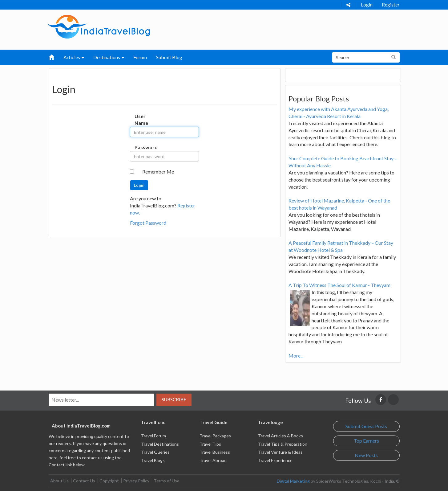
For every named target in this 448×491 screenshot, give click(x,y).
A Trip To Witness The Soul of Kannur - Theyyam (339, 285)
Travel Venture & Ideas (280, 452)
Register (391, 5)
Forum (140, 57)
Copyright (109, 481)
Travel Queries (155, 452)
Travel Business (215, 452)
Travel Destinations (160, 444)
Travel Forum (153, 436)
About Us (59, 481)
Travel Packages (215, 436)
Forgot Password (148, 223)
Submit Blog (169, 57)
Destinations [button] (109, 57)
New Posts (366, 455)
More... (296, 356)
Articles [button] (74, 57)
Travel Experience (275, 460)
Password (141, 147)
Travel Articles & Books (281, 436)
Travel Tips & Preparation (283, 444)
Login (367, 5)
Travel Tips (210, 444)
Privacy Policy (136, 481)
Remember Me (158, 172)
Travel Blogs (153, 460)
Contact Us (84, 481)
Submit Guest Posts (366, 426)
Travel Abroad (213, 460)
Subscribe (174, 399)
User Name (141, 120)
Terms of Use (167, 481)
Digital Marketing (293, 481)
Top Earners (366, 441)
